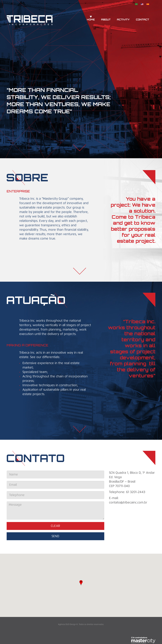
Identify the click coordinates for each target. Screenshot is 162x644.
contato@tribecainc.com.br (128, 503)
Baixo (80, 148)
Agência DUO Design (67, 625)
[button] (81, 583)
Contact (142, 20)
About (106, 20)
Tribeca (30, 21)
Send (55, 536)
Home (91, 20)
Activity (123, 20)
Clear (55, 526)
